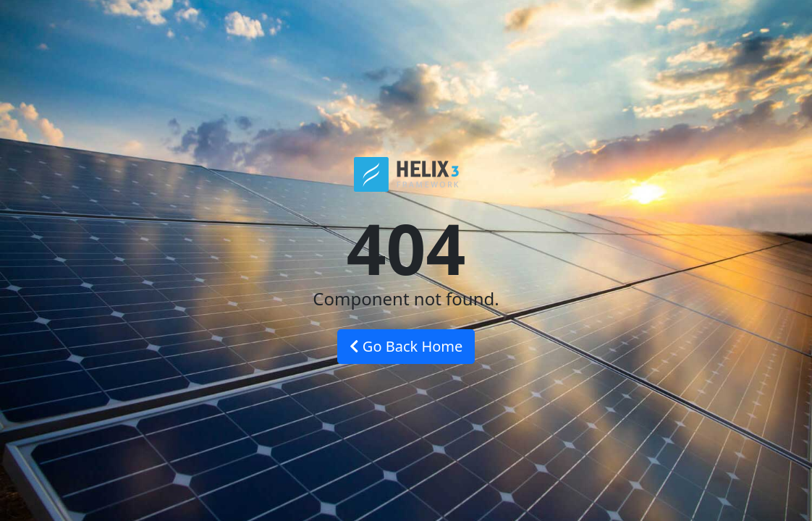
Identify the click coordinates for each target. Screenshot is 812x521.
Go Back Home (406, 346)
